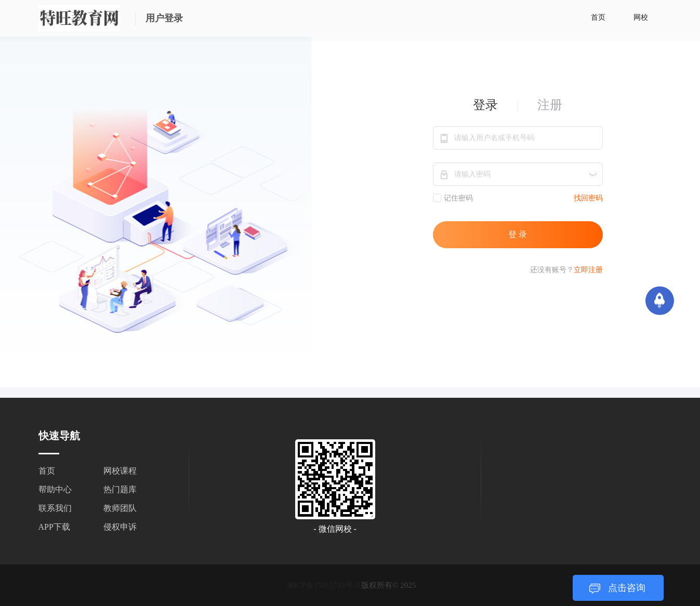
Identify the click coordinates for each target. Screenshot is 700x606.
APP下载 (54, 527)
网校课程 (120, 471)
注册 (550, 105)
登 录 (518, 234)
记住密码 (453, 198)
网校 (641, 17)
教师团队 (120, 508)
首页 (598, 17)
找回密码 (588, 198)
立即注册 (588, 270)
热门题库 (120, 489)
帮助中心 (55, 489)
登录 (485, 105)
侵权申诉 (120, 527)
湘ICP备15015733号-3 (323, 585)
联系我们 (55, 508)
